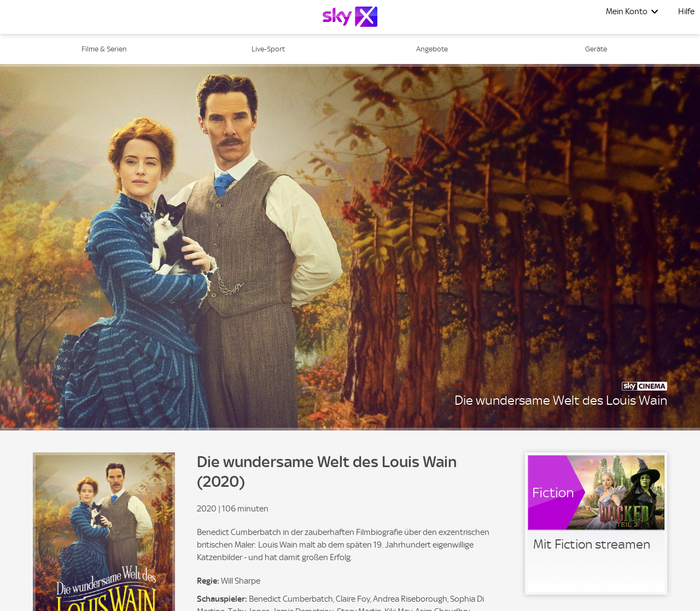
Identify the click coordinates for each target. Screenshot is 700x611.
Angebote (432, 49)
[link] (596, 523)
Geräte (596, 49)
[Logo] (350, 17)
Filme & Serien (104, 49)
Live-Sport (268, 49)
